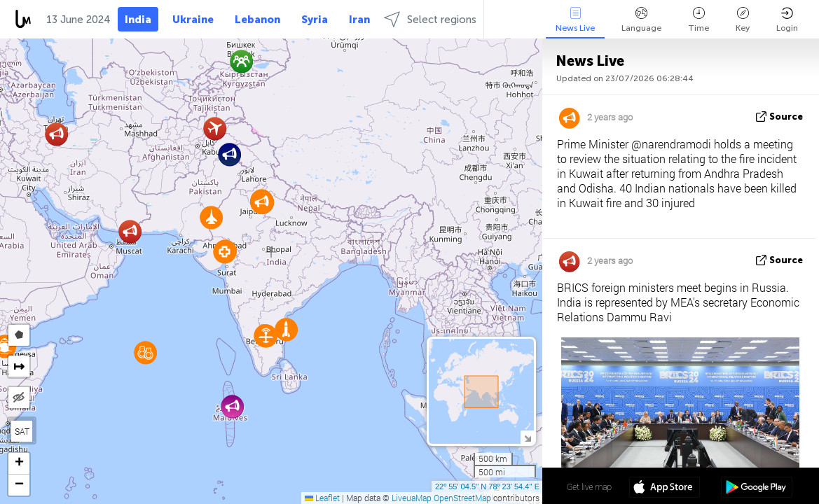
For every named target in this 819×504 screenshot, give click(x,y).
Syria (315, 20)
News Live (575, 20)
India (138, 20)
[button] (130, 231)
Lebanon (257, 20)
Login (787, 20)
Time (698, 20)
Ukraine (193, 20)
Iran (359, 20)
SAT (22, 431)
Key (743, 20)
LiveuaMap (412, 498)
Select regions (430, 19)
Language (641, 20)
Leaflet (322, 498)
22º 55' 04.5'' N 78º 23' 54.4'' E (487, 486)
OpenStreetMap (462, 498)
